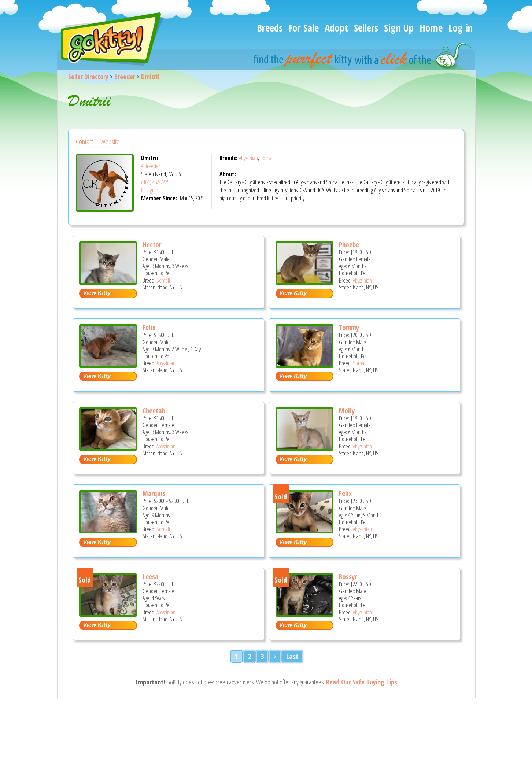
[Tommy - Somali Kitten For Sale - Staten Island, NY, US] (304, 365)
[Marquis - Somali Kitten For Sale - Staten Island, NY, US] (108, 531)
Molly (347, 411)
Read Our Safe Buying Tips (362, 682)
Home (431, 28)
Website (110, 142)
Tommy (349, 328)
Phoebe (349, 245)
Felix (149, 328)
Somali (267, 158)
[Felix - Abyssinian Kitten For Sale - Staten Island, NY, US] (108, 365)
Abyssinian (248, 158)
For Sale (304, 28)
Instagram (150, 190)
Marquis (154, 494)
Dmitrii (150, 77)
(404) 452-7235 (155, 182)
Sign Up (399, 28)
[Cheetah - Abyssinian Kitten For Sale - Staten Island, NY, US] (108, 448)
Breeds (270, 28)
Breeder (125, 77)
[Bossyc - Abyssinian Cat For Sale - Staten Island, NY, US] (304, 614)
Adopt (336, 28)
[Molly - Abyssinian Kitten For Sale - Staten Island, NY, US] (304, 448)
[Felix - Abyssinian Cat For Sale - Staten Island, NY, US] (304, 531)
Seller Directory (88, 77)
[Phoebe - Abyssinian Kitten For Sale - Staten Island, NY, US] (304, 282)
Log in (461, 28)
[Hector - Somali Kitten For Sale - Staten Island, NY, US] (108, 282)
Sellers (366, 28)
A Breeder (151, 166)
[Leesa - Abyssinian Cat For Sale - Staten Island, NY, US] (108, 614)
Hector (152, 245)
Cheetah (154, 411)
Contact (84, 142)
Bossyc (348, 577)
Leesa (150, 577)
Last (292, 656)
